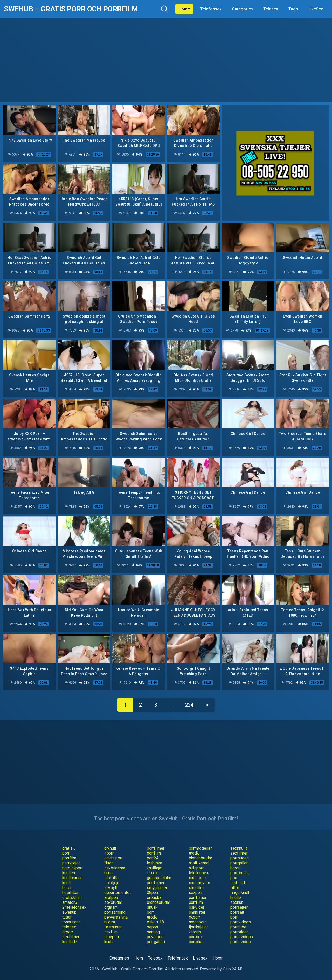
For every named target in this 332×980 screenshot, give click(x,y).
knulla (109, 942)
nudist (110, 922)
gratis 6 (69, 848)
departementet (117, 893)
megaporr (197, 922)
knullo (236, 897)
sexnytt (111, 888)
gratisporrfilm (159, 878)
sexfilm (111, 932)
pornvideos (240, 922)
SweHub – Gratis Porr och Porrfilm (71, 9)
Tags (293, 9)
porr (66, 853)
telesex (69, 927)
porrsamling (115, 912)
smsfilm (196, 888)
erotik (194, 853)
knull (66, 883)
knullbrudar (72, 878)
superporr (198, 878)
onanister (197, 912)
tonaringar (71, 922)
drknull (110, 848)
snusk (152, 907)
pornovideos (242, 937)
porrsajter (239, 907)
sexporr (196, 893)
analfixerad (199, 863)
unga (109, 873)
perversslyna (116, 917)
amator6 (70, 902)
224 (189, 705)
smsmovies (199, 883)
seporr (153, 927)
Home (184, 9)
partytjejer (71, 863)
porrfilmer (156, 848)
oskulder (197, 907)
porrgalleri (239, 863)
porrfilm (154, 853)
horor (235, 868)
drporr (68, 932)
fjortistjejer (198, 927)
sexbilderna (115, 868)
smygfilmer (157, 888)
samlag (153, 932)
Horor (218, 958)
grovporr (112, 937)
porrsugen (239, 858)
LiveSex (316, 9)
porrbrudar (240, 873)
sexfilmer (239, 853)
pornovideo (240, 942)
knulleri (69, 873)
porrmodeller (200, 848)
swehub (69, 912)
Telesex (271, 9)
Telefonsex (211, 9)
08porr (153, 893)
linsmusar (113, 927)
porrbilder (239, 932)
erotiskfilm (72, 897)
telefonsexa (200, 873)
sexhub (237, 902)
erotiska (154, 897)
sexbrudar (113, 902)
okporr (195, 917)
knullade (70, 942)
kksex (152, 873)
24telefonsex (74, 907)
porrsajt (237, 912)
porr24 (153, 858)
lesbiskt (238, 883)
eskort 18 (155, 922)
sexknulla (239, 848)
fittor (109, 863)
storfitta (111, 878)
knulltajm (155, 868)
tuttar (67, 917)
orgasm (111, 907)
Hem (139, 958)
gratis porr (113, 858)
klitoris (195, 932)
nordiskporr (72, 868)
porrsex (196, 937)
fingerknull (240, 893)
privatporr (155, 937)
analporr (111, 897)
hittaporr (196, 868)
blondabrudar (200, 858)
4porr (109, 853)
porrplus (196, 942)
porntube (238, 927)
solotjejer (113, 883)
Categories (242, 9)
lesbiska (154, 863)
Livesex (200, 958)
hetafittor (70, 893)
